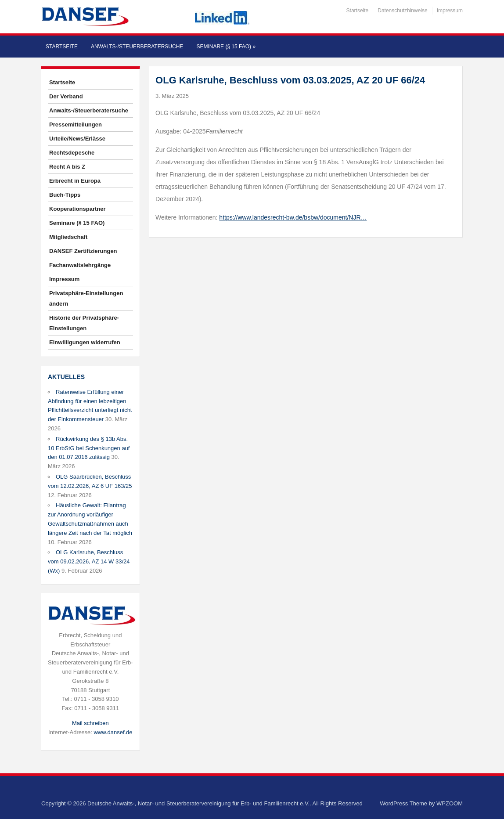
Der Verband (66, 96)
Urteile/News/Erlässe (77, 139)
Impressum (450, 11)
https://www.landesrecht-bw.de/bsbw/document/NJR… (293, 217)
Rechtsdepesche (72, 153)
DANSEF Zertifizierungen (83, 251)
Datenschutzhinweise (402, 11)
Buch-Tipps (65, 195)
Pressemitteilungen (76, 124)
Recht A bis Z (67, 167)
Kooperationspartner (77, 209)
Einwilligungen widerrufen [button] (85, 342)
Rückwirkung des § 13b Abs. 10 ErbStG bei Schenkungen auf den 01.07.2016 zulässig (89, 448)
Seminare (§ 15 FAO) (226, 47)
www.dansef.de (113, 732)
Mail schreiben (90, 723)
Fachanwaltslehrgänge (80, 265)
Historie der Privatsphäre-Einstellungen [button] (84, 323)
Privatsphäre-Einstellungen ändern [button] (86, 298)
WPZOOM (450, 803)
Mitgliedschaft (68, 237)
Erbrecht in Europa (75, 181)
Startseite (358, 11)
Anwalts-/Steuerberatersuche (137, 47)
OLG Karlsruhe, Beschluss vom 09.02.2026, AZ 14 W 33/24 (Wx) (89, 561)
